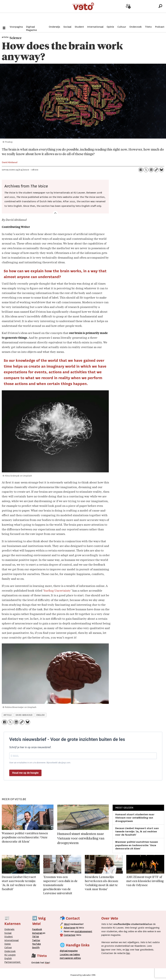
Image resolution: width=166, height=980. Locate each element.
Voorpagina (16, 27)
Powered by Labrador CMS (83, 975)
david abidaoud (24, 715)
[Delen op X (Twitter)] (146, 170)
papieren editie (72, 958)
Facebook (37, 929)
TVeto (148, 27)
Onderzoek (136, 27)
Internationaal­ (12, 940)
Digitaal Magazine (31, 28)
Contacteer (70, 935)
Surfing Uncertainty (57, 591)
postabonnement (83, 931)
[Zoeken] (160, 12)
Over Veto (149, 13)
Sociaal (67, 27)
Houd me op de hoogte (25, 773)
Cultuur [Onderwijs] (8, 948)
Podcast (160, 27)
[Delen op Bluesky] (161, 170)
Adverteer (118, 13)
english (41, 715)
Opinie (110, 27)
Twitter (36, 940)
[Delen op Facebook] (141, 170)
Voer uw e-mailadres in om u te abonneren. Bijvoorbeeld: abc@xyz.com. (40, 763)
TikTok (36, 937)
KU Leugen (10, 955)
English (8, 958)
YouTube (36, 944)
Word (67, 924)
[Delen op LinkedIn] (151, 170)
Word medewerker (128, 14)
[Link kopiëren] (156, 170)
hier (103, 950)
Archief (139, 13)
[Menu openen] (4, 28)
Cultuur (122, 27)
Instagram (37, 933)
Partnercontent (12, 962)
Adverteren (70, 928)
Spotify (36, 948)
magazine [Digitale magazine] (69, 951)
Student (79, 27)
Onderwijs (54, 27)
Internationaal (95, 27)
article (8, 715)
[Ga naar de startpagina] (83, 12)
